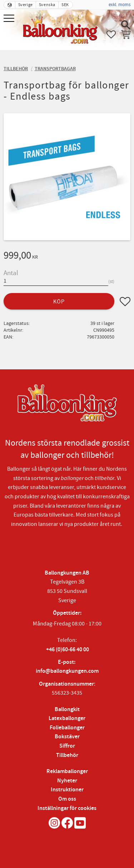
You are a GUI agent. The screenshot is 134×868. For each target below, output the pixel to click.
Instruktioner (67, 790)
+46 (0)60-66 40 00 (68, 650)
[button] (10, 19)
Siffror (67, 746)
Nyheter (67, 781)
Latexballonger (67, 718)
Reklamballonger (67, 771)
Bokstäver (67, 737)
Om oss (67, 799)
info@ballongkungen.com (67, 671)
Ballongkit (67, 709)
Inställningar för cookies (67, 808)
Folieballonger (67, 728)
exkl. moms (120, 5)
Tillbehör (67, 755)
